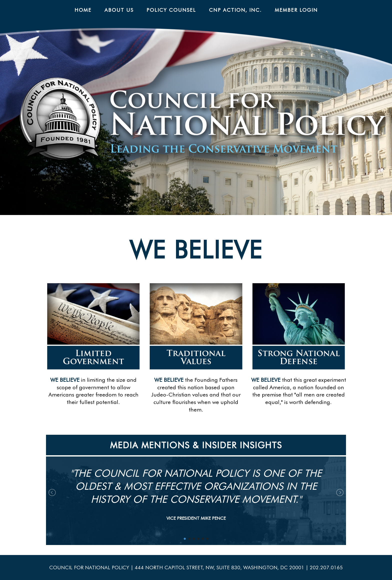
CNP (206, 124)
